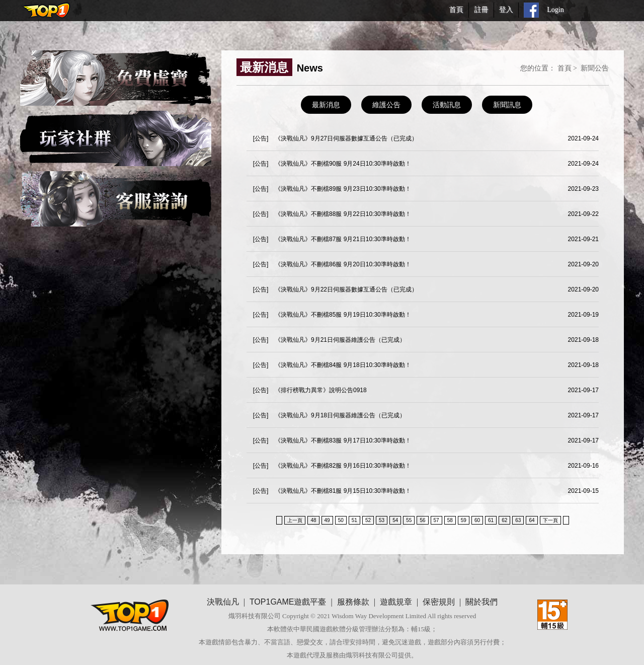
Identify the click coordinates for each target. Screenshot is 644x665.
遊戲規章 (396, 602)
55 (409, 520)
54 (395, 520)
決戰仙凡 (223, 602)
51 (354, 520)
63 (518, 520)
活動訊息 (447, 105)
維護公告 (386, 105)
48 (313, 520)
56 (422, 520)
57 (436, 520)
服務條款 (353, 602)
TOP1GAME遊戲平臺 (288, 602)
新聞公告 (595, 68)
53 (382, 520)
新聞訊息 (507, 105)
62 (504, 520)
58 (450, 520)
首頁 (565, 68)
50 (341, 520)
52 (368, 520)
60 (477, 520)
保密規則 (439, 602)
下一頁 (550, 520)
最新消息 (326, 105)
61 (491, 520)
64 (532, 520)
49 (327, 520)
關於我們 (481, 602)
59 (464, 520)
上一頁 (295, 520)
